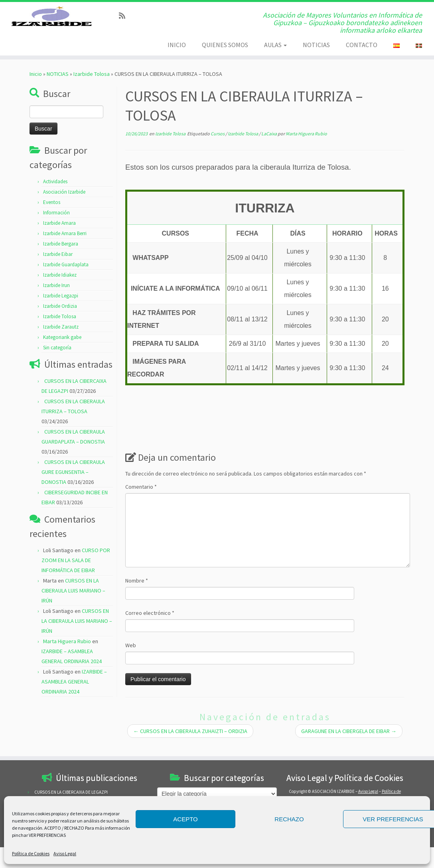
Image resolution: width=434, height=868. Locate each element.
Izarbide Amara (59, 233)
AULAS (275, 45)
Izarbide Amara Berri (65, 244)
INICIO (177, 45)
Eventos (52, 213)
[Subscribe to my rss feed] (125, 16)
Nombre (137, 591)
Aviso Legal (65, 853)
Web (131, 656)
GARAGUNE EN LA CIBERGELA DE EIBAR (349, 741)
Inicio (36, 84)
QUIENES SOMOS (225, 45)
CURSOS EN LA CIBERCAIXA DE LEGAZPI (71, 792)
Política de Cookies (31, 853)
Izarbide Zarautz (61, 337)
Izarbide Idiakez (60, 285)
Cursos (218, 144)
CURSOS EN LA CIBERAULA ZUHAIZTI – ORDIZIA (190, 741)
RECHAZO (289, 819)
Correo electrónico (150, 623)
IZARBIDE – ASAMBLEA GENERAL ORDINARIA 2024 (74, 692)
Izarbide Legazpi (61, 306)
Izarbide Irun (56, 296)
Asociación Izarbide (64, 202)
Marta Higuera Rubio (67, 652)
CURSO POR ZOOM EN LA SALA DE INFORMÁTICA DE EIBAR (76, 571)
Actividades (55, 192)
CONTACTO (362, 45)
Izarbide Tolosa (92, 84)
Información (56, 223)
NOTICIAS (316, 45)
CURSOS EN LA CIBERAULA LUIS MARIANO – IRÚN (73, 601)
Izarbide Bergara (61, 254)
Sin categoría (57, 358)
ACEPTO (185, 819)
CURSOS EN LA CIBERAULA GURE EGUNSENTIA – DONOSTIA (73, 482)
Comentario (141, 497)
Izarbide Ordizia (60, 316)
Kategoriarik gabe (62, 348)
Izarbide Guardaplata (66, 275)
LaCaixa (269, 144)
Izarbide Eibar (58, 265)
